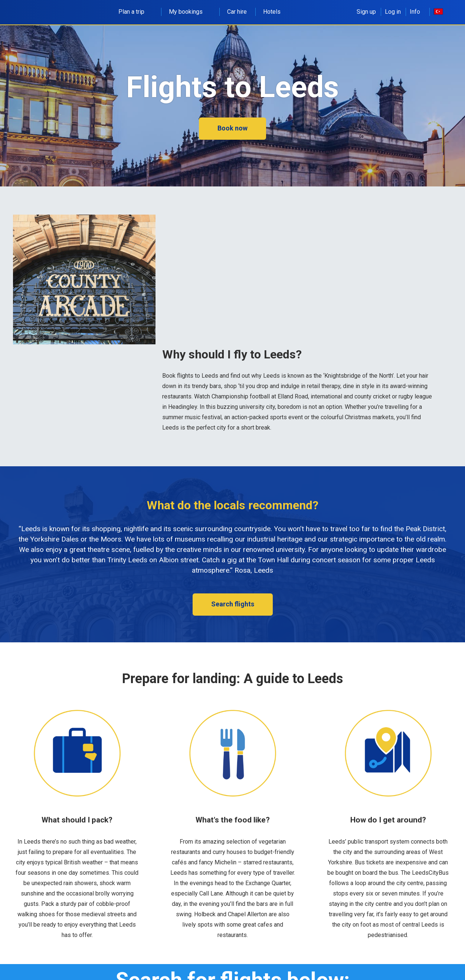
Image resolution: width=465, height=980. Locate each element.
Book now (232, 128)
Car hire (237, 12)
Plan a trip (135, 12)
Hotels (272, 12)
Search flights (233, 604)
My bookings (190, 12)
